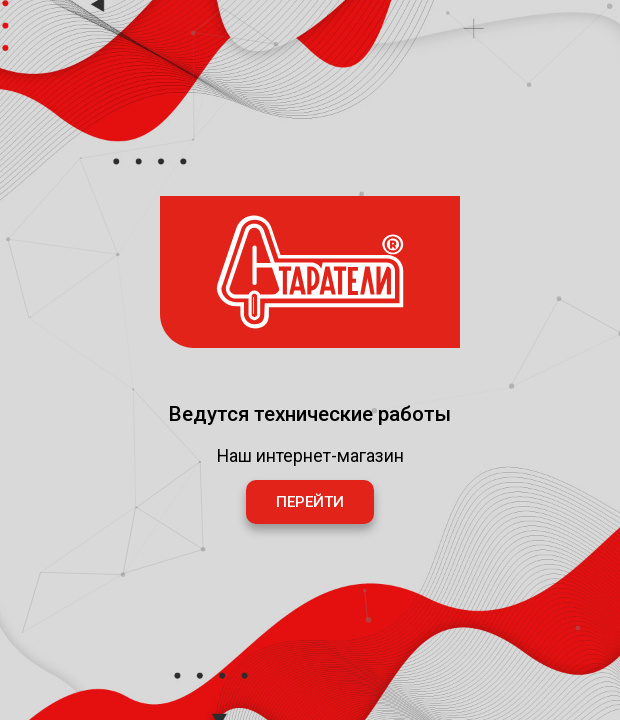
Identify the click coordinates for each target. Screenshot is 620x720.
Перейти (310, 502)
